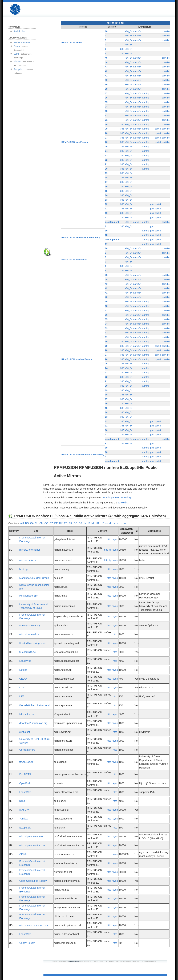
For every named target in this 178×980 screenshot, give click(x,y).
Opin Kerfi (25, 783)
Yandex (23, 819)
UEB (22, 696)
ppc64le (166, 31)
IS (89, 523)
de (111, 523)
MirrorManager (74, 961)
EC (66, 523)
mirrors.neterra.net (30, 550)
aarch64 (137, 31)
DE (56, 523)
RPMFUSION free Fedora (75, 142)
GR (80, 523)
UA (98, 523)
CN (41, 523)
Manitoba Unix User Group (34, 578)
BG (27, 523)
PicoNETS (25, 774)
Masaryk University (30, 625)
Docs (17, 46)
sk (125, 523)
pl (117, 523)
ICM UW (24, 810)
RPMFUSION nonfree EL (74, 260)
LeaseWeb (25, 661)
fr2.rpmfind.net (27, 714)
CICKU (23, 854)
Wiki (16, 54)
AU (22, 523)
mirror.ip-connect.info (31, 836)
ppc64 (158, 129)
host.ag (23, 569)
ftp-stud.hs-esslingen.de (33, 643)
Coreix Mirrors (27, 750)
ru (121, 523)
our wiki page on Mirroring (116, 498)
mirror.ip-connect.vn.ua (32, 845)
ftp (110, 550)
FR (70, 523)
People (18, 69)
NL (93, 523)
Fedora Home (22, 42)
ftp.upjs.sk (25, 828)
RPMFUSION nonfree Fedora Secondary (83, 454)
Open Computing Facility (33, 881)
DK (61, 523)
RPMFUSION (18, 9)
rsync (115, 539)
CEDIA (23, 679)
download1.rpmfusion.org (33, 723)
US (102, 523)
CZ (51, 523)
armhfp (146, 93)
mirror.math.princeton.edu (34, 925)
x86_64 (129, 31)
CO (46, 523)
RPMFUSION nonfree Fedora (77, 359)
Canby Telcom (27, 943)
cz (107, 523)
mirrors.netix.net (28, 560)
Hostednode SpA (29, 596)
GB (75, 523)
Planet (17, 62)
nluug (22, 801)
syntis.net (25, 732)
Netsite (23, 670)
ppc (152, 204)
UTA (22, 688)
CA (32, 523)
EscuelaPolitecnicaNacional (35, 705)
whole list (123, 503)
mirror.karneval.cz (29, 634)
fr (114, 523)
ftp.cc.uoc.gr (26, 762)
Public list (20, 31)
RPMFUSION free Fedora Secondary (81, 237)
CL (37, 523)
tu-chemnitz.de (27, 652)
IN (85, 523)
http (109, 539)
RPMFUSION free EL (72, 42)
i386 (122, 49)
